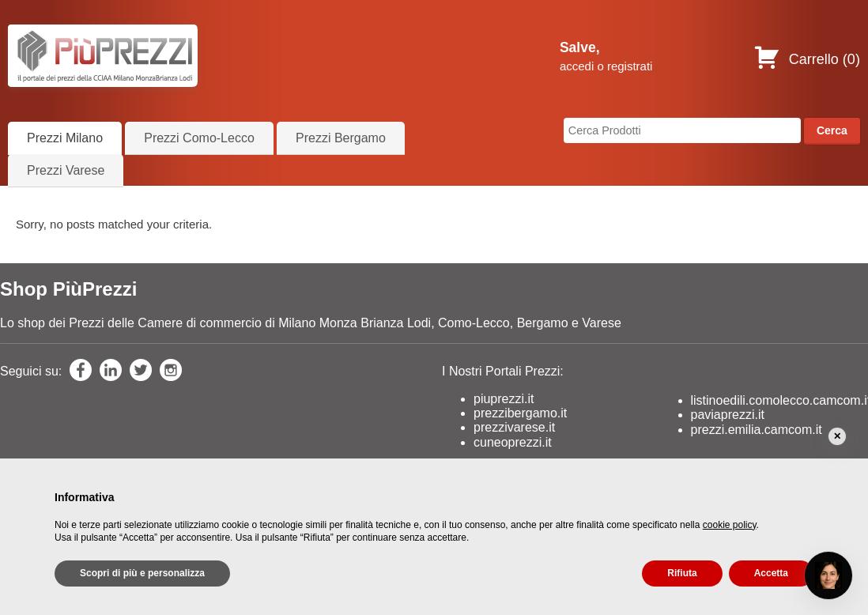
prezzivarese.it (514, 427)
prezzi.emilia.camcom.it (757, 430)
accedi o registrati (606, 66)
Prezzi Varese (66, 170)
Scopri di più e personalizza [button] (142, 573)
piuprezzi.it (504, 399)
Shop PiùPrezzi (68, 289)
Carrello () (807, 59)
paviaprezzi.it (728, 415)
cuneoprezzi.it (513, 442)
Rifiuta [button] (682, 573)
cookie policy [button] (730, 525)
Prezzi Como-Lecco (199, 138)
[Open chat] (828, 575)
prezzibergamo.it (520, 413)
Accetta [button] (771, 573)
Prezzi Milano (65, 138)
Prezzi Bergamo (341, 138)
